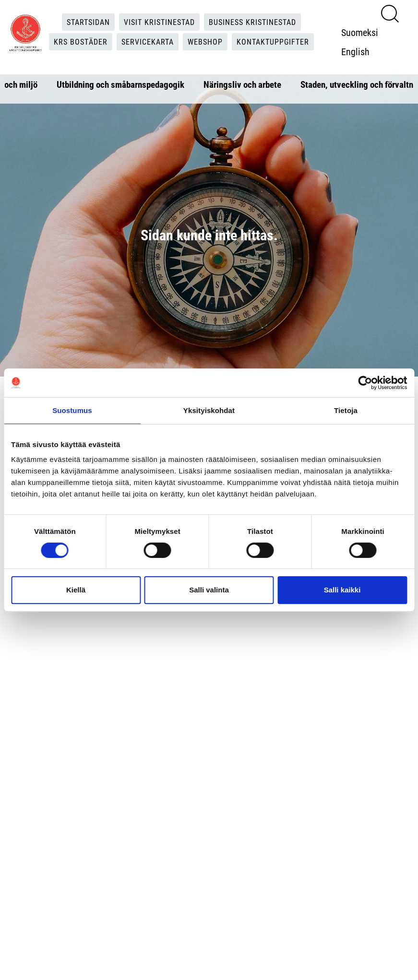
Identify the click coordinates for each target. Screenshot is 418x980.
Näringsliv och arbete (242, 84)
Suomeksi (360, 32)
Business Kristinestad (252, 22)
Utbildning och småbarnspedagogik (120, 84)
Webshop (205, 41)
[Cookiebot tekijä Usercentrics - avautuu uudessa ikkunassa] (365, 383)
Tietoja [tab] (346, 410)
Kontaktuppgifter (273, 41)
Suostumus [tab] (72, 410)
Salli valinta (209, 590)
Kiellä (76, 590)
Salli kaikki (342, 590)
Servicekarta (148, 41)
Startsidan (88, 22)
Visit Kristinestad (159, 22)
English (355, 51)
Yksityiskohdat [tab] (209, 410)
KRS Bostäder (81, 41)
